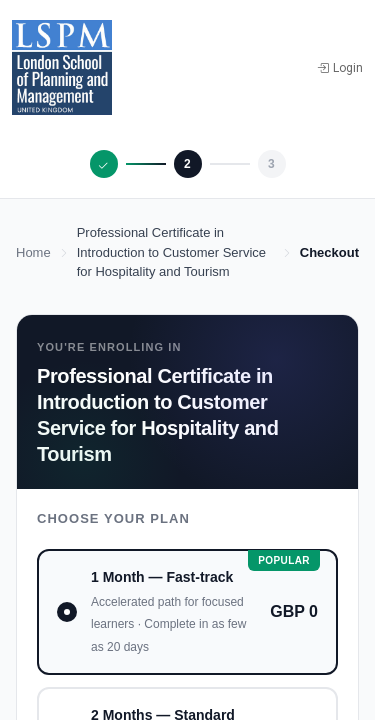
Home (33, 252)
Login (340, 67)
